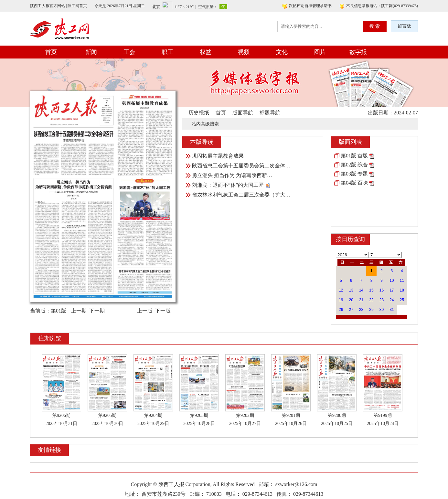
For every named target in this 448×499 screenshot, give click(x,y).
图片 (320, 52)
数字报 (358, 52)
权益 (206, 52)
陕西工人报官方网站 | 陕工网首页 (59, 6)
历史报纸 (199, 113)
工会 (129, 52)
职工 (167, 52)
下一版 (163, 311)
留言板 (404, 26)
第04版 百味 (354, 183)
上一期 (79, 311)
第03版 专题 (354, 174)
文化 (282, 52)
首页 (51, 52)
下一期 (97, 311)
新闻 (91, 52)
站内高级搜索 (205, 124)
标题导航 (270, 113)
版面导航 (243, 113)
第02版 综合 (354, 165)
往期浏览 (50, 338)
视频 (244, 52)
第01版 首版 (354, 156)
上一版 (145, 311)
